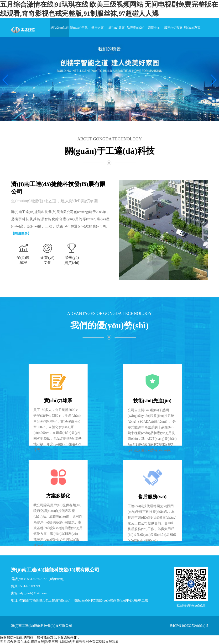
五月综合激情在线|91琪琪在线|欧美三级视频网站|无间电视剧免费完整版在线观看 (59, 642)
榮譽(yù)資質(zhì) (72, 260)
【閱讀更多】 (21, 233)
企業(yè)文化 (47, 260)
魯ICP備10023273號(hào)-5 (189, 626)
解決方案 (98, 28)
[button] (6, 80)
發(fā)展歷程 (23, 260)
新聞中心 (154, 28)
